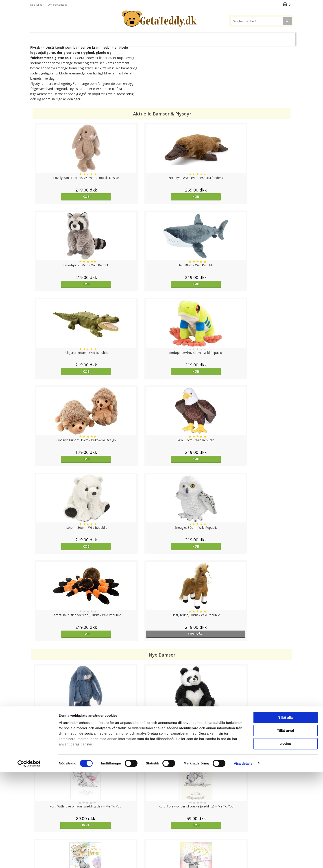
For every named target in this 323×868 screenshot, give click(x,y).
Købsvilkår (37, 5)
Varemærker (213, 37)
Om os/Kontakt (57, 5)
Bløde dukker (123, 37)
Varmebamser (149, 37)
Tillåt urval (286, 826)
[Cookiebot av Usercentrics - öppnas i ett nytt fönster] (29, 859)
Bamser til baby (181, 37)
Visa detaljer (244, 859)
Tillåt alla (286, 813)
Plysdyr (101, 37)
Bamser (79, 37)
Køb (64, 197)
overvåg (259, 371)
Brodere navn (242, 37)
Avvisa (286, 839)
